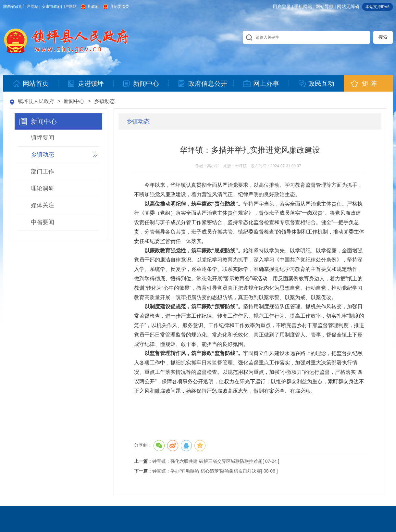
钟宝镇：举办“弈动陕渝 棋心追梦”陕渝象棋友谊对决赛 (207, 471)
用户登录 (282, 6)
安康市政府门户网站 (59, 6)
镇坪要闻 (43, 138)
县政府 (93, 6)
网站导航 (325, 6)
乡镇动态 (105, 101)
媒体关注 (43, 205)
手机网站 (303, 6)
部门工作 (43, 171)
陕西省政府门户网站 (21, 6)
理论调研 (43, 188)
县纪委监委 (119, 6)
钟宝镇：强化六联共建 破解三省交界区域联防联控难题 (207, 461)
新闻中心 (74, 101)
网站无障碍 (348, 6)
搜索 (383, 37)
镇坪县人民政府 (36, 101)
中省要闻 (43, 222)
